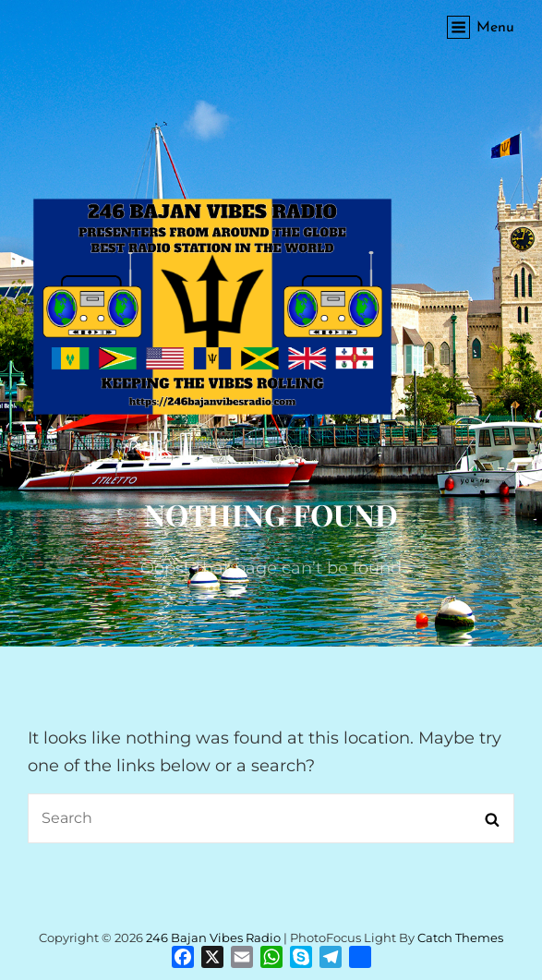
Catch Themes (460, 938)
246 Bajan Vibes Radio (213, 938)
